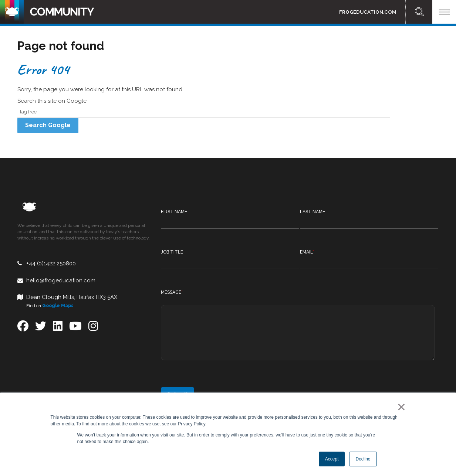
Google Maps (58, 306)
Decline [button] (363, 459)
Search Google (48, 125)
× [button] (400, 407)
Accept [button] (332, 459)
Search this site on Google (52, 101)
